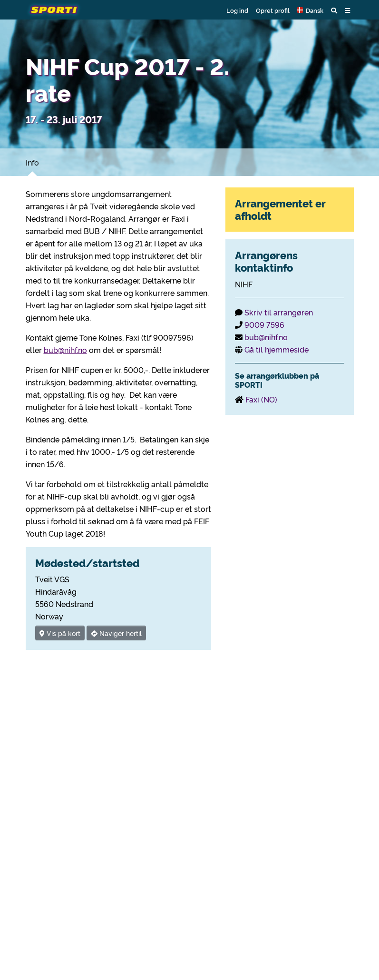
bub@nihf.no (65, 350)
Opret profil (273, 10)
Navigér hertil (116, 633)
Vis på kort (60, 633)
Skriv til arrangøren (279, 312)
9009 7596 (264, 324)
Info (32, 162)
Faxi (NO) (261, 399)
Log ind (237, 10)
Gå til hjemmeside (277, 349)
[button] (310, 10)
